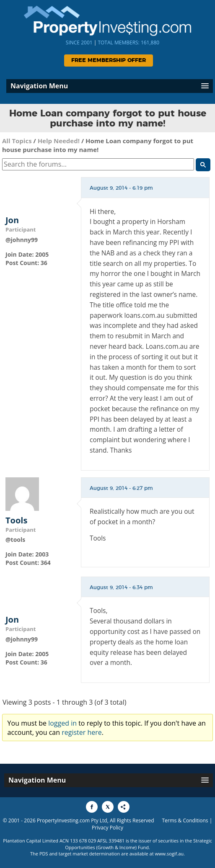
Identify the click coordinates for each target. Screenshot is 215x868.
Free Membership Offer (109, 61)
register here (82, 732)
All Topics (17, 141)
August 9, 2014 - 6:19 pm (121, 188)
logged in (62, 723)
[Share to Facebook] (92, 807)
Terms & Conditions (185, 820)
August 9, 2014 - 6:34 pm (121, 587)
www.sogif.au (170, 854)
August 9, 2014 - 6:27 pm (121, 488)
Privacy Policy (107, 828)
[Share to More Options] (124, 807)
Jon (12, 220)
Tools (16, 520)
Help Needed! (59, 141)
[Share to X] (108, 807)
